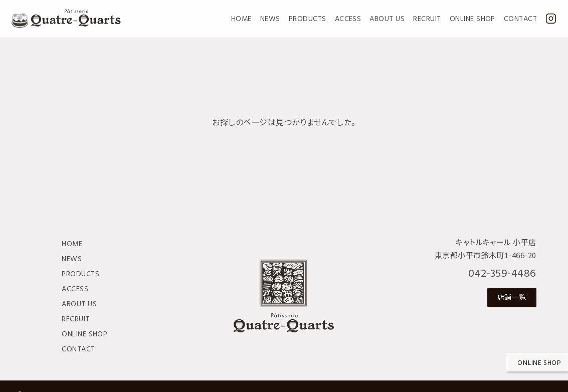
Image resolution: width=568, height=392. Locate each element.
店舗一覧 (512, 297)
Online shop (539, 363)
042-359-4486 (502, 274)
